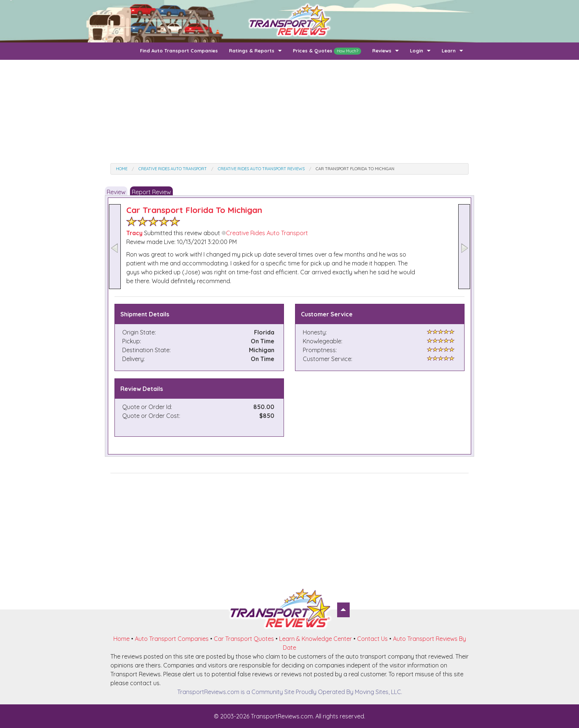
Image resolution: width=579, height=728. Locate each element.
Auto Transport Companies (172, 639)
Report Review (151, 192)
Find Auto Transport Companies (179, 51)
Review (116, 192)
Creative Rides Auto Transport (265, 233)
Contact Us (372, 639)
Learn (449, 51)
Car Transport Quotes (244, 639)
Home (121, 639)
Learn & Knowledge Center (316, 639)
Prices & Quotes (327, 51)
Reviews (382, 51)
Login (417, 51)
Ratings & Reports (252, 51)
